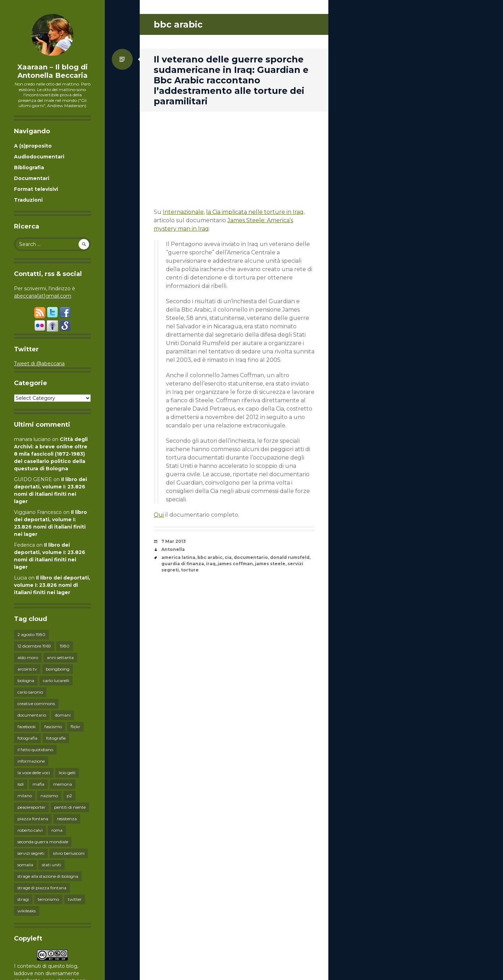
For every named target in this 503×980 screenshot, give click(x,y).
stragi (23, 899)
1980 (65, 646)
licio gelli (67, 773)
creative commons (36, 704)
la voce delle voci (34, 773)
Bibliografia (29, 167)
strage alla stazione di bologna (48, 876)
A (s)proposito (33, 146)
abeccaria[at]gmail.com (43, 296)
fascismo (53, 727)
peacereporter (31, 807)
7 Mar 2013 (174, 541)
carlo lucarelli (56, 680)
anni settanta (60, 657)
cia (228, 557)
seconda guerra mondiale (43, 842)
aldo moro (28, 657)
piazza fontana (33, 819)
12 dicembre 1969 (34, 646)
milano (25, 796)
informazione (31, 761)
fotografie (56, 738)
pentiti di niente (70, 807)
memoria (63, 784)
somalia (25, 865)
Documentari (32, 178)
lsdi (21, 784)
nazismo (49, 796)
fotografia (27, 738)
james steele (270, 564)
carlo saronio (30, 692)
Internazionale (183, 212)
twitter (75, 899)
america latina (178, 557)
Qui (159, 515)
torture (190, 570)
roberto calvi (30, 830)
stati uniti (52, 865)
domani (63, 715)
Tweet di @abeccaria (39, 364)
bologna (26, 680)
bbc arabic (210, 557)
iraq (211, 564)
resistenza (67, 819)
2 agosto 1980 (31, 634)
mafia (38, 784)
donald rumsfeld (290, 557)
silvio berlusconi (69, 853)
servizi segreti (31, 853)
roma (57, 830)
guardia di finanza (183, 564)
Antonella (173, 549)
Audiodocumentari (39, 157)
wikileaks (27, 911)
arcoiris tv (27, 669)
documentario (32, 715)
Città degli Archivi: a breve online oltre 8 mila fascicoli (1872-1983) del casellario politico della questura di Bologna (51, 454)
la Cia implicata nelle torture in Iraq (255, 212)
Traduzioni (28, 200)
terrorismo (48, 899)
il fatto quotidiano (35, 750)
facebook (27, 727)
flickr (75, 727)
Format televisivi (36, 189)
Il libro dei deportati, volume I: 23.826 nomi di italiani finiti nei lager (52, 585)
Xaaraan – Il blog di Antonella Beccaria (53, 71)
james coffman (235, 564)
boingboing (58, 669)
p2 (69, 796)
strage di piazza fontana (42, 888)
